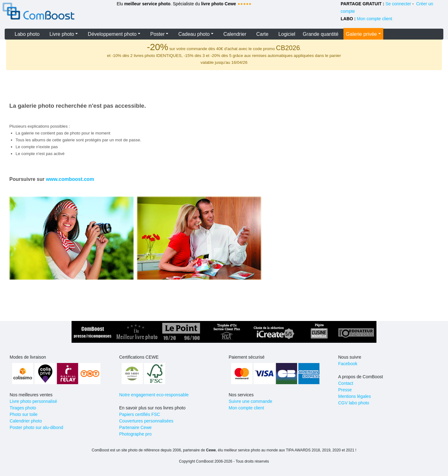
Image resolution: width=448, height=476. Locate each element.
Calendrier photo (26, 421)
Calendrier (235, 34)
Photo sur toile (24, 414)
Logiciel (287, 34)
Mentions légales (355, 396)
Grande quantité (321, 34)
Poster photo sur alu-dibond (36, 427)
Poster (157, 34)
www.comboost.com (70, 179)
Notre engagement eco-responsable (154, 395)
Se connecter (398, 4)
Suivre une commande (250, 401)
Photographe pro (135, 434)
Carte (262, 34)
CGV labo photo (354, 403)
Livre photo (62, 34)
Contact (346, 383)
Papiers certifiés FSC (140, 414)
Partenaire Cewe (135, 427)
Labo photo (27, 34)
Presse (345, 390)
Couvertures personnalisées (146, 421)
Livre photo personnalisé (33, 401)
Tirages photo (23, 408)
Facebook (348, 364)
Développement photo (112, 34)
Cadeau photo (194, 34)
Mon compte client (375, 19)
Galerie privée (362, 34)
